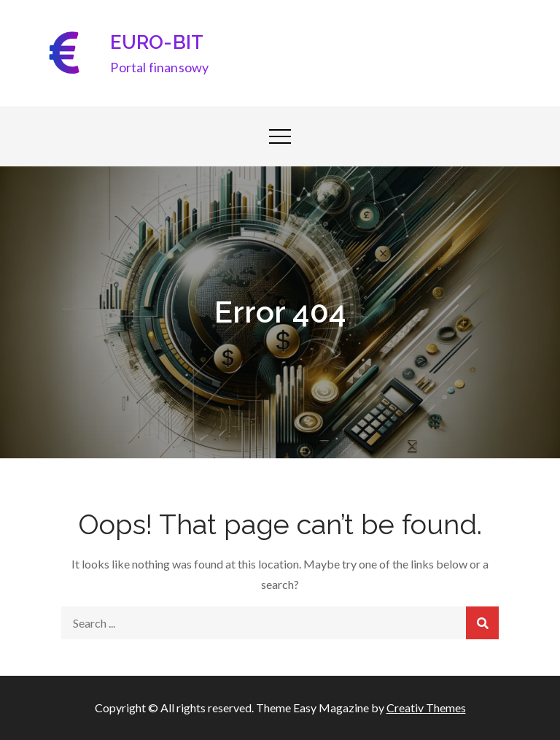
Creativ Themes (426, 708)
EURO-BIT (157, 42)
